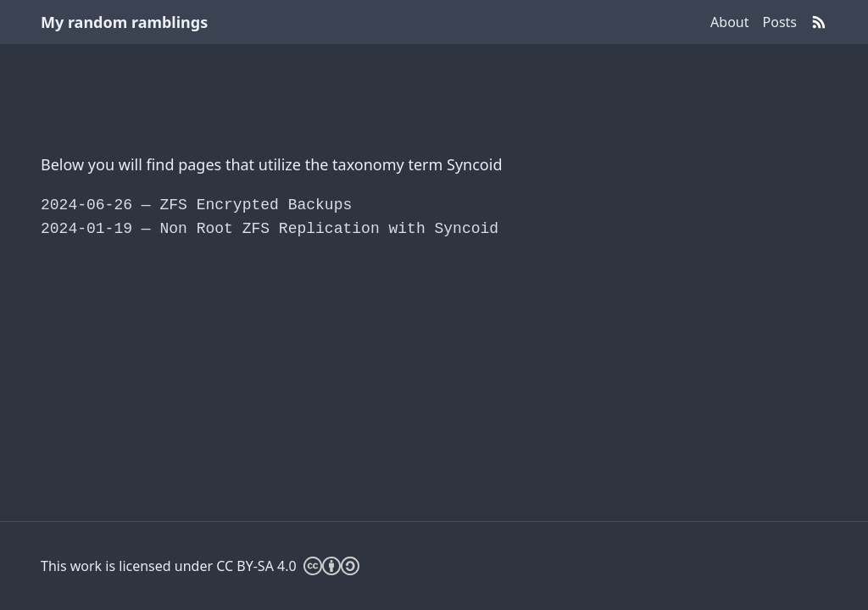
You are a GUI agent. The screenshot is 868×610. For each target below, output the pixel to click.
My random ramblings (124, 22)
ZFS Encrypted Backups (196, 205)
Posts (780, 22)
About (729, 22)
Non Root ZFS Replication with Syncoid (270, 229)
